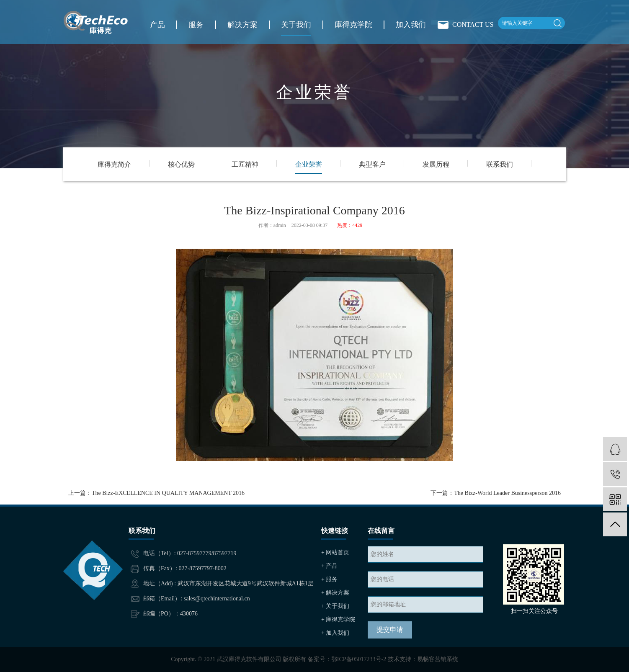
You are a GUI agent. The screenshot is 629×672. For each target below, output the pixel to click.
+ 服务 (329, 579)
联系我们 (500, 164)
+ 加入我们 (335, 633)
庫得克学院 (353, 25)
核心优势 (181, 164)
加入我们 (411, 25)
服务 (196, 25)
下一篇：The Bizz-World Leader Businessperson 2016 (496, 493)
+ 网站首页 (335, 552)
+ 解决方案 (335, 593)
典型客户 (372, 164)
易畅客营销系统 (438, 659)
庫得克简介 (114, 164)
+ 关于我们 (335, 606)
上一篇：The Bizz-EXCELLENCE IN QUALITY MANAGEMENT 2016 (156, 493)
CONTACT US (473, 24)
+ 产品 (329, 566)
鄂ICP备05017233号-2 (359, 659)
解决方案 (242, 25)
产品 (157, 25)
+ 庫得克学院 (338, 619)
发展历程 (436, 164)
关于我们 (296, 25)
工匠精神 (245, 164)
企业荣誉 (309, 164)
